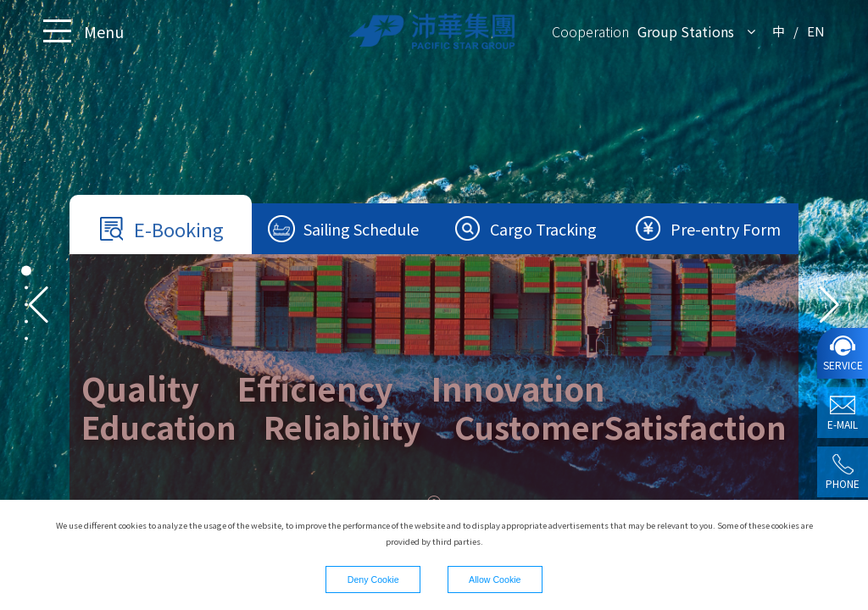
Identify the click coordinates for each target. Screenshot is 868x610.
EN (816, 31)
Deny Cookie (373, 579)
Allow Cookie (495, 579)
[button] (829, 305)
